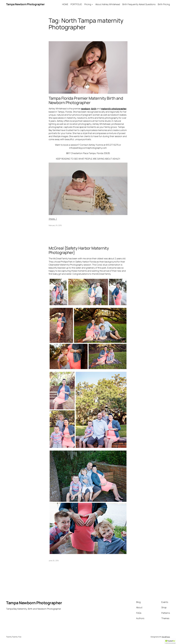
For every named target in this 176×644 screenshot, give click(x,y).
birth (94, 109)
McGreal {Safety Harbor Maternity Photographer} (79, 250)
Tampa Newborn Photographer (25, 4)
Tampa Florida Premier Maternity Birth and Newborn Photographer (86, 100)
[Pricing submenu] (92, 4)
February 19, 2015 (55, 225)
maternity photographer (114, 109)
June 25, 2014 (54, 561)
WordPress (166, 637)
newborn (85, 109)
